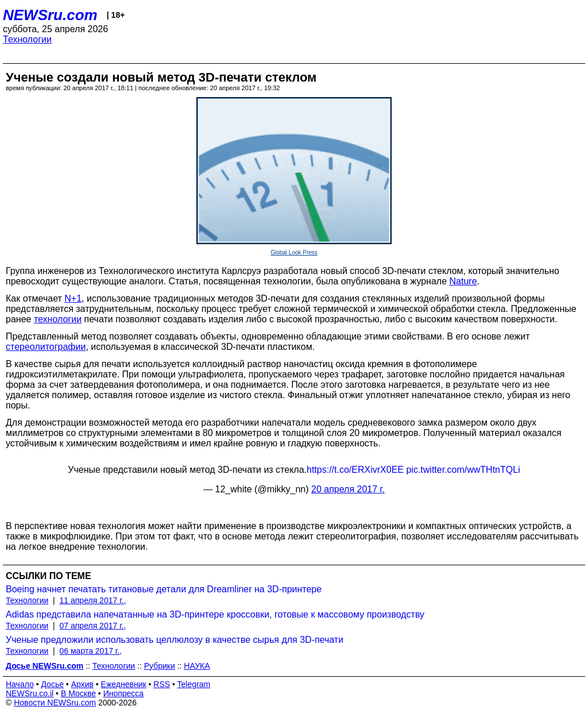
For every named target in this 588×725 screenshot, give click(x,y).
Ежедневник (124, 684)
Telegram (194, 684)
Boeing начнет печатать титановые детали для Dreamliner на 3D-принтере (164, 589)
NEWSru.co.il (30, 693)
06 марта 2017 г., (91, 651)
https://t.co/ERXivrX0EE (355, 470)
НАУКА (197, 666)
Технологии (27, 39)
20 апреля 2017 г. (348, 489)
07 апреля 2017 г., (93, 626)
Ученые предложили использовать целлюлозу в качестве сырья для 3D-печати (175, 640)
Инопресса (124, 693)
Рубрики (160, 666)
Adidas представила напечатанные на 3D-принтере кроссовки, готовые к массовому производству (215, 614)
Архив (82, 684)
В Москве (78, 693)
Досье (52, 684)
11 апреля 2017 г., (93, 600)
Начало (20, 684)
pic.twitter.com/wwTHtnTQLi (463, 470)
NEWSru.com (50, 15)
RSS (162, 684)
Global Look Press (294, 252)
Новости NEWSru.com (55, 703)
